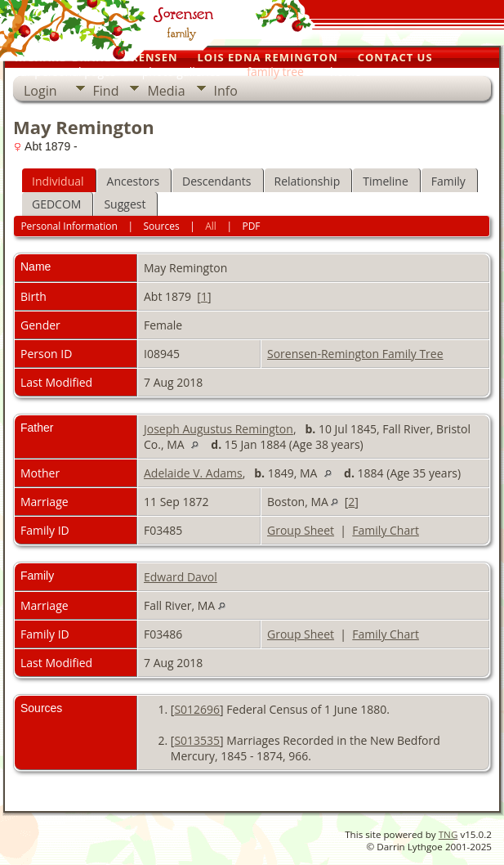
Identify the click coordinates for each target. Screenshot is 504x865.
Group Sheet (301, 530)
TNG (448, 834)
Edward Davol (181, 577)
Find (106, 91)
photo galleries (182, 72)
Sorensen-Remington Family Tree (355, 354)
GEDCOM (56, 204)
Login (40, 91)
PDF (251, 226)
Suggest (125, 204)
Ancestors (133, 181)
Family (448, 181)
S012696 (197, 709)
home (346, 72)
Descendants (216, 181)
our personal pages (65, 72)
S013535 (197, 740)
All (211, 226)
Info (226, 91)
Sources (161, 226)
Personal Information (69, 226)
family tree (275, 72)
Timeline (386, 181)
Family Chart (386, 530)
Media (166, 91)
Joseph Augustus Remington (219, 429)
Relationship (308, 181)
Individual (58, 181)
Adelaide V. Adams (193, 473)
